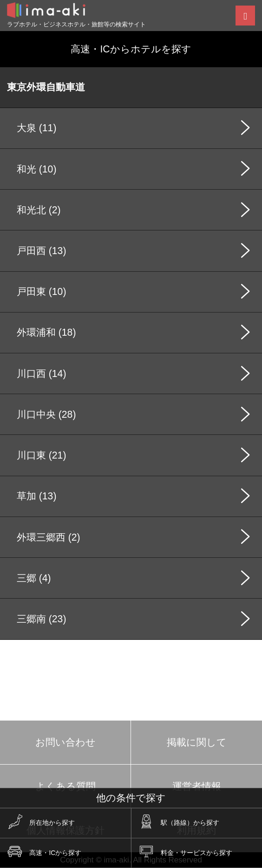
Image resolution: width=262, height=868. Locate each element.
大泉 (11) (36, 128)
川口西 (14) (41, 373)
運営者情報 (197, 786)
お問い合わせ (65, 742)
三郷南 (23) (41, 619)
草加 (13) (36, 496)
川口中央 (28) (46, 414)
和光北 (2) (39, 210)
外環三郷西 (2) (49, 537)
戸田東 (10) (41, 291)
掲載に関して (197, 742)
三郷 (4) (34, 578)
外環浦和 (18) (46, 332)
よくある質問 (65, 786)
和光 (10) (36, 169)
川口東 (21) (41, 455)
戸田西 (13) (41, 251)
